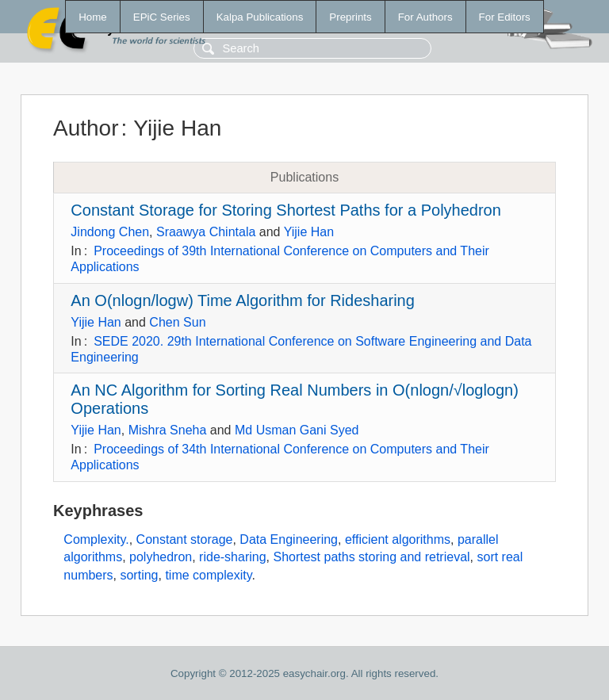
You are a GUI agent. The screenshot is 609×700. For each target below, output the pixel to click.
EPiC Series (162, 17)
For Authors (425, 17)
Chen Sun (177, 322)
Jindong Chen (110, 232)
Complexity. (96, 539)
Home (93, 17)
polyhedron (161, 557)
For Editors (505, 17)
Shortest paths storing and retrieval (371, 557)
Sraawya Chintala (206, 232)
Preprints (350, 17)
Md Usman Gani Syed (297, 430)
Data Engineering (289, 539)
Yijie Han (309, 232)
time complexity (208, 575)
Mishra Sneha (168, 430)
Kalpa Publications (260, 17)
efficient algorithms (398, 539)
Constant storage (185, 539)
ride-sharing (232, 557)
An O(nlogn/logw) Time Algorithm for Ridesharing (243, 300)
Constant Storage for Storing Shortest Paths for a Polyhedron (286, 210)
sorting (139, 575)
